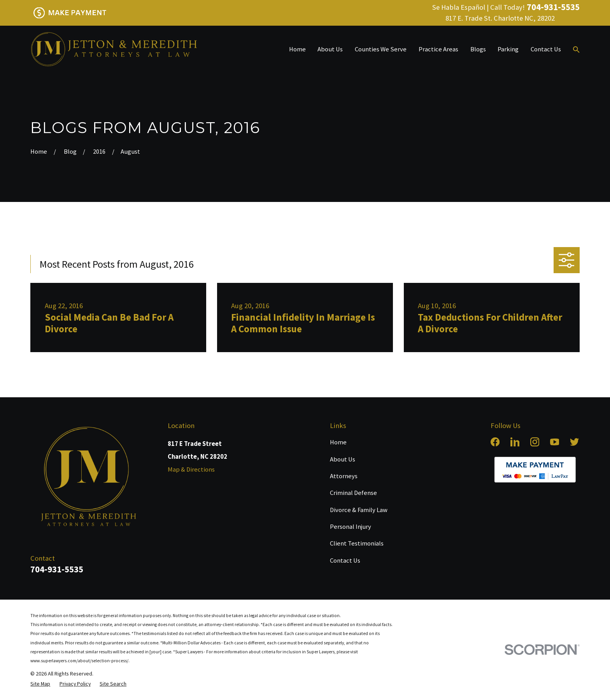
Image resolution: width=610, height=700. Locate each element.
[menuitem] (40, 684)
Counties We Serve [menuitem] (381, 49)
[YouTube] (555, 442)
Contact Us (345, 561)
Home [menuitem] (297, 49)
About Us (343, 459)
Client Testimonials (357, 543)
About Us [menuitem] (330, 49)
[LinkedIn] (515, 442)
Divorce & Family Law (359, 510)
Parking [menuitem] (508, 49)
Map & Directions (191, 469)
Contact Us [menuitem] (546, 49)
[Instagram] (535, 442)
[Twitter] (574, 442)
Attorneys (344, 476)
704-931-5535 (553, 7)
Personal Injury (351, 527)
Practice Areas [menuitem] (438, 49)
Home (338, 442)
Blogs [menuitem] (478, 49)
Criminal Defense (353, 493)
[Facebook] (495, 442)
